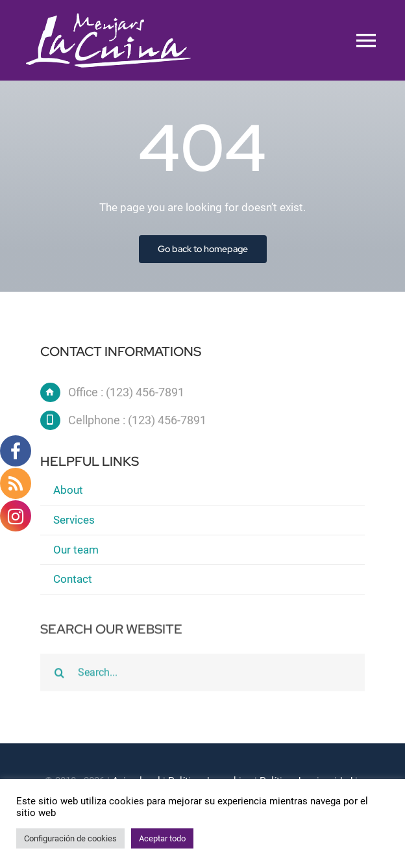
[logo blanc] (108, 18)
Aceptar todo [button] (162, 838)
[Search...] (202, 678)
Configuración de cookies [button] (70, 838)
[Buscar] (59, 678)
